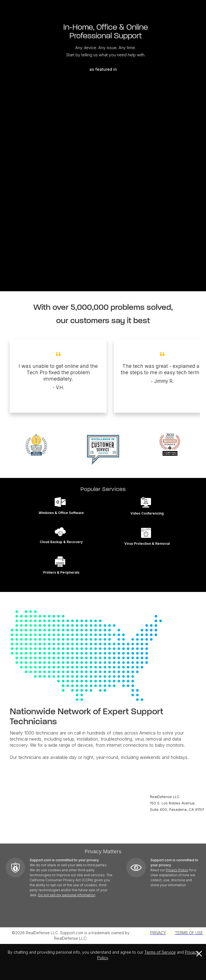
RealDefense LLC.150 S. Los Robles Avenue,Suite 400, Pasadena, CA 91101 (177, 803)
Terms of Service (160, 952)
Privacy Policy (177, 870)
